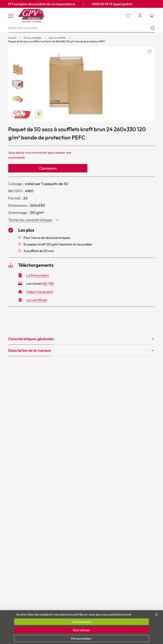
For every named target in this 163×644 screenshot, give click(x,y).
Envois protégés (32, 38)
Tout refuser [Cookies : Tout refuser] (81, 630)
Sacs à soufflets (57, 38)
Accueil (12, 38)
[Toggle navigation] (11, 16)
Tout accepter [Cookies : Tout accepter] (81, 622)
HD (45, 283)
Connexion (48, 168)
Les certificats (37, 300)
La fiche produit (38, 275)
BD (52, 283)
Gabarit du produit (40, 292)
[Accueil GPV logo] (31, 16)
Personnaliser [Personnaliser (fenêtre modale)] (81, 638)
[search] (81, 28)
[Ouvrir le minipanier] (151, 16)
